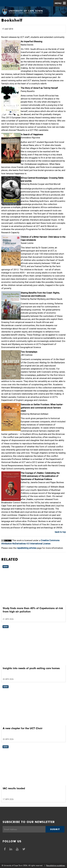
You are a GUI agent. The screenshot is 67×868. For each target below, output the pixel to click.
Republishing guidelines (56, 865)
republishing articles (27, 548)
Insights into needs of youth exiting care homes (31, 668)
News (6, 567)
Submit (55, 829)
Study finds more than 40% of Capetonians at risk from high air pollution (33, 610)
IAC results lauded (14, 788)
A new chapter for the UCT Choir (23, 728)
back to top (60, 532)
